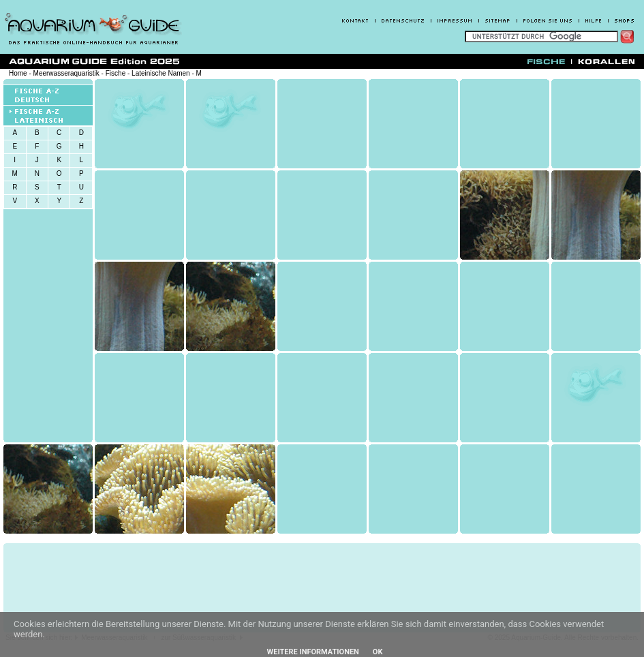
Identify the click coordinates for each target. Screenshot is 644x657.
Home (18, 73)
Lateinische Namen (161, 73)
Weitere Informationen (313, 652)
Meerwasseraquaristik (66, 73)
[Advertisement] (264, 588)
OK (378, 652)
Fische (116, 73)
